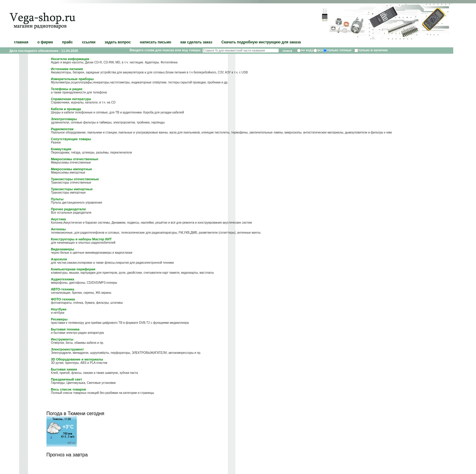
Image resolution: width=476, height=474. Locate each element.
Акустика (58, 219)
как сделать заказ (196, 42)
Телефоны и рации (67, 89)
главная (21, 42)
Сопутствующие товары (71, 139)
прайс (68, 42)
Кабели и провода (66, 109)
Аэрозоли (59, 259)
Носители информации (70, 59)
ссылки (89, 42)
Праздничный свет (67, 379)
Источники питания (67, 69)
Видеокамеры (63, 249)
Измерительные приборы (72, 79)
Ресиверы (59, 319)
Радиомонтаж (62, 129)
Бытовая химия (64, 369)
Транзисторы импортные (72, 189)
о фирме (45, 42)
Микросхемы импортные (71, 169)
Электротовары (64, 119)
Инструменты (62, 339)
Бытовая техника (65, 329)
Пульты (57, 199)
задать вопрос (117, 42)
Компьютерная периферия (73, 269)
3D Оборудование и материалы (77, 359)
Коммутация (61, 149)
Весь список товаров (69, 389)
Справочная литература (71, 99)
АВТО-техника (63, 289)
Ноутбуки (59, 309)
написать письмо (156, 42)
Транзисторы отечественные (75, 179)
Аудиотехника (63, 279)
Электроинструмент (68, 349)
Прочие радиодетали (68, 209)
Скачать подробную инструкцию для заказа (261, 42)
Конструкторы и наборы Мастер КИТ (81, 239)
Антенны (58, 229)
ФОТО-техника (63, 299)
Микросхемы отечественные (75, 159)
